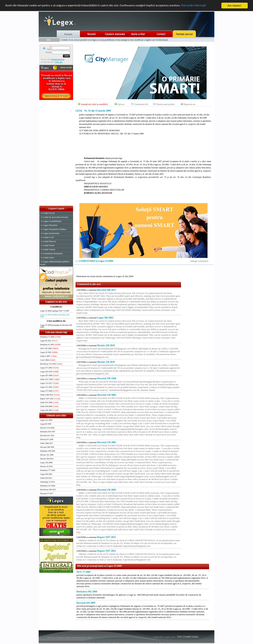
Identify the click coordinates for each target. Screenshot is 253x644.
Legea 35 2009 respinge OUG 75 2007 (55, 311)
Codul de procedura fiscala (55, 217)
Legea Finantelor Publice (54, 229)
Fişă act (121, 104)
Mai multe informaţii (194, 6)
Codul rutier (48, 257)
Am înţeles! (235, 6)
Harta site (51, 638)
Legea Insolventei (51, 233)
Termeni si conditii (64, 638)
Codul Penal (48, 245)
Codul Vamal (49, 249)
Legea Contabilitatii (52, 221)
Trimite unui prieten (165, 104)
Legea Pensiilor (50, 225)
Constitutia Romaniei (53, 253)
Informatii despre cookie (82, 638)
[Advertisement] (56, 153)
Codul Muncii (49, 241)
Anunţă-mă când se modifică (94, 104)
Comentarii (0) (141, 104)
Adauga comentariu (199, 261)
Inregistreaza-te (58, 59)
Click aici (59, 62)
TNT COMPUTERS (187, 637)
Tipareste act (189, 104)
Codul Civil (48, 237)
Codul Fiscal (49, 213)
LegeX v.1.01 (170, 637)
